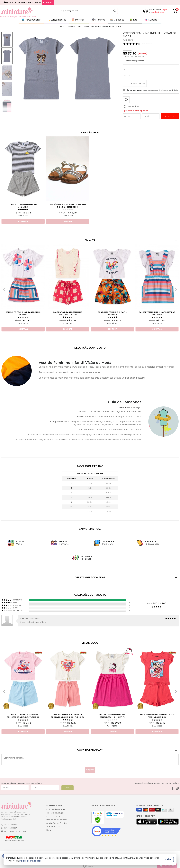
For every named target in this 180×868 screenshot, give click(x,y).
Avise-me (170, 116)
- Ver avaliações (137, 44)
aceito (168, 859)
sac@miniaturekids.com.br (15, 831)
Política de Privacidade (30, 861)
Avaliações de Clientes (57, 823)
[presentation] (4, 289)
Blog (49, 830)
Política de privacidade (57, 820)
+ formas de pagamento (134, 61)
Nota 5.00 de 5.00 (157, 603)
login (164, 10)
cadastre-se (158, 12)
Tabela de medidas (135, 83)
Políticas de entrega (56, 809)
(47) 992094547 (10, 825)
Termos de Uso (53, 827)
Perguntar (90, 770)
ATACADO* (48, 2)
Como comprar (53, 816)
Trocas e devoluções (56, 813)
